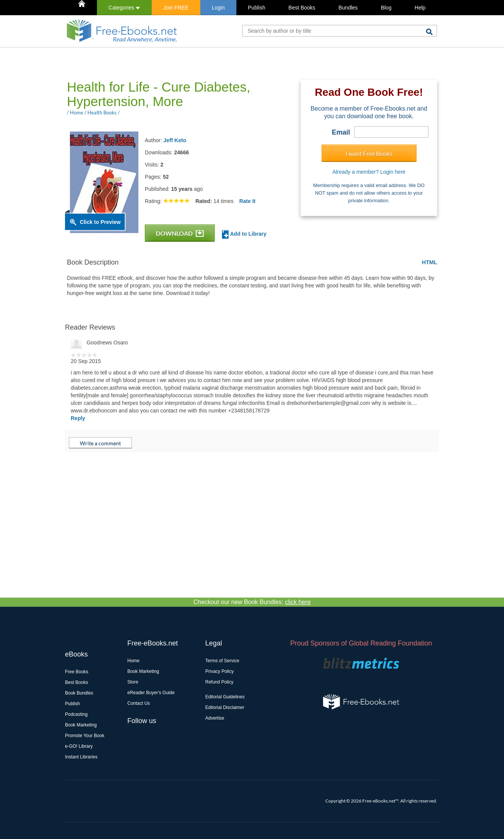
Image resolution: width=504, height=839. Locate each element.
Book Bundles (79, 693)
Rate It (247, 201)
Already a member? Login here (369, 172)
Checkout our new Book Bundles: (252, 602)
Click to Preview (100, 222)
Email (341, 132)
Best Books (302, 8)
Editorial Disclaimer (225, 707)
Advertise (215, 718)
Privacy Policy (220, 671)
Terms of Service (222, 661)
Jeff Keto (175, 140)
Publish (257, 8)
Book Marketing (81, 725)
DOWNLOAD (180, 233)
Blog (386, 8)
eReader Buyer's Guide (151, 693)
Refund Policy (219, 682)
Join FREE (176, 8)
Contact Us (139, 703)
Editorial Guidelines (225, 697)
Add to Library (244, 234)
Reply (78, 418)
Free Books (77, 672)
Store (133, 682)
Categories (124, 8)
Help (420, 8)
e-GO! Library (79, 746)
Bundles (348, 8)
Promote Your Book (85, 736)
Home (133, 661)
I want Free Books (369, 153)
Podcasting (76, 714)
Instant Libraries (81, 757)
